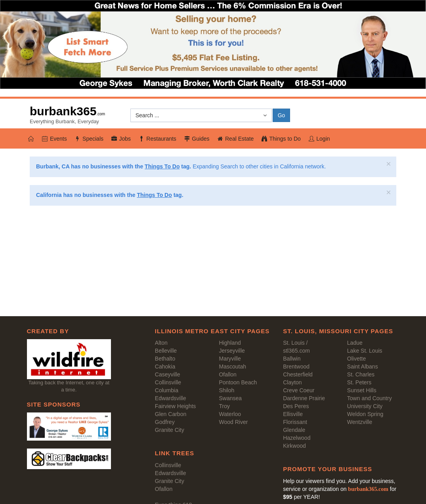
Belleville (166, 351)
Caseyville (168, 374)
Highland (230, 343)
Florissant (295, 422)
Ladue (355, 343)
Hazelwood (297, 438)
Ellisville (293, 414)
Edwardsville (171, 398)
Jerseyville (232, 351)
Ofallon (227, 374)
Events (54, 139)
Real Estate (235, 139)
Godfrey (165, 422)
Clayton (292, 382)
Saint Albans (363, 367)
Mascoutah (232, 367)
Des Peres (296, 406)
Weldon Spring (365, 414)
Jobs (121, 139)
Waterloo (230, 414)
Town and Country (370, 398)
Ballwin (292, 359)
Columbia (167, 390)
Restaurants (157, 139)
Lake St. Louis (365, 351)
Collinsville (168, 382)
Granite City (170, 430)
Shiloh (226, 390)
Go (282, 115)
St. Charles (361, 374)
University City (365, 406)
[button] (201, 115)
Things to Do (281, 139)
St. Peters (359, 382)
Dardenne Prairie (304, 398)
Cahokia (165, 367)
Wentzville (360, 422)
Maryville (230, 359)
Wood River (233, 422)
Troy (224, 406)
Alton (161, 343)
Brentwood (296, 367)
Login (319, 139)
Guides (197, 139)
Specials (89, 139)
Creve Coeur (299, 390)
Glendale (294, 430)
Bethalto (165, 359)
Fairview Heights (175, 406)
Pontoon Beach (238, 382)
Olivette (356, 359)
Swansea (230, 398)
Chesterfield (298, 374)
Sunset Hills (362, 390)
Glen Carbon (171, 414)
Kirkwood (294, 446)
